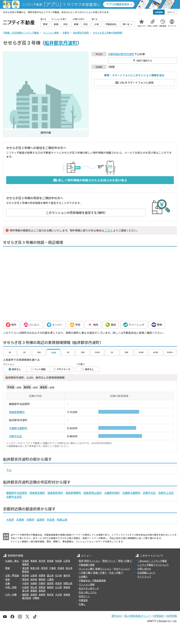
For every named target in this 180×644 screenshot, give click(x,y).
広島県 (25, 587)
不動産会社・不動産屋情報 (92, 580)
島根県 (50, 587)
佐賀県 (34, 594)
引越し (82, 604)
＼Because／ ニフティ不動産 (152, 561)
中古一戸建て (116, 572)
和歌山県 (62, 520)
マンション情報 (87, 584)
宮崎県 (67, 594)
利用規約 (159, 616)
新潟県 (25, 575)
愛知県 (25, 579)
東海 (7, 579)
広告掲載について (146, 572)
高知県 (42, 590)
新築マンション (103, 569)
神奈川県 (35, 568)
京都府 (112, 54)
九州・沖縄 (11, 594)
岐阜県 (34, 579)
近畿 (7, 583)
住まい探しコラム (88, 592)
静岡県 (42, 579)
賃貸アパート (109, 561)
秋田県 (58, 561)
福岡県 (25, 594)
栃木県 (69, 568)
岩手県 (42, 561)
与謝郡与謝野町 (18, 428)
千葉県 (52, 568)
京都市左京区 (14, 497)
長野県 (42, 575)
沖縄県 (36, 598)
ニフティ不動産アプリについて (153, 565)
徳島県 (67, 587)
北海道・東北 (12, 561)
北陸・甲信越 (12, 575)
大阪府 (10, 520)
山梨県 (34, 575)
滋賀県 (40, 520)
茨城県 (61, 568)
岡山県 (34, 587)
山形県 (67, 561)
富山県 (50, 575)
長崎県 (42, 594)
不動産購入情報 (87, 565)
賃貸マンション (92, 561)
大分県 (58, 594)
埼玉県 (44, 568)
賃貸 (81, 561)
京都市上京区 (166, 493)
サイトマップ (144, 576)
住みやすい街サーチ (89, 588)
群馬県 (25, 571)
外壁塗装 (83, 600)
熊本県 (50, 594)
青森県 (34, 561)
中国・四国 (11, 587)
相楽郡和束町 (55, 493)
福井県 (67, 575)
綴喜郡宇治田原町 (17, 493)
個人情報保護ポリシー (138, 616)
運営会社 (117, 616)
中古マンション (121, 569)
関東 (7, 568)
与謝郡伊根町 (112, 493)
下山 (9, 470)
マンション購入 (87, 569)
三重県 (50, 579)
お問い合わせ (144, 569)
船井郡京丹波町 (61, 43)
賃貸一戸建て (125, 561)
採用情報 (172, 616)
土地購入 (83, 576)
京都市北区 (16, 436)
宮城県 (50, 561)
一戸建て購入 (85, 572)
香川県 (25, 590)
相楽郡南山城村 (93, 493)
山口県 (58, 587)
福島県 (25, 564)
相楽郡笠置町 (37, 493)
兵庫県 (20, 520)
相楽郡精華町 (17, 412)
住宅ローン (84, 596)
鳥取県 (42, 587)
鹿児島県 (27, 598)
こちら (108, 230)
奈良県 (51, 520)
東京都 (25, 568)
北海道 (25, 561)
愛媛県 (34, 590)
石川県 (58, 575)
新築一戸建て (100, 572)
